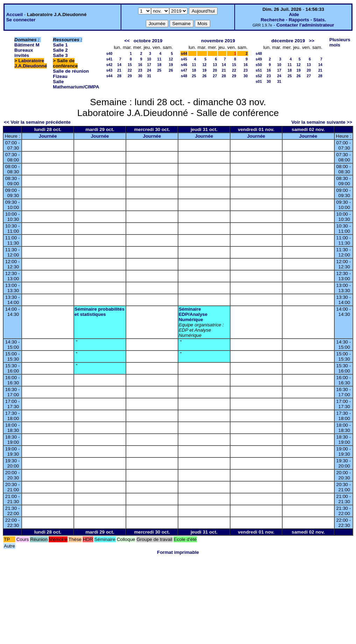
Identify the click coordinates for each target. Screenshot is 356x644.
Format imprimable (178, 552)
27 (215, 76)
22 (130, 70)
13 (215, 65)
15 (130, 65)
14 (119, 65)
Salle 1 (60, 45)
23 (140, 70)
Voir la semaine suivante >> (322, 122)
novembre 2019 (218, 41)
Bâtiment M (27, 45)
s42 (109, 65)
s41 (109, 59)
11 (159, 59)
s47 (184, 70)
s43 (109, 70)
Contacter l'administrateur (305, 25)
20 (215, 70)
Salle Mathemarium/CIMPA (76, 84)
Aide (294, 15)
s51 (259, 70)
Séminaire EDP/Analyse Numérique (193, 314)
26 (171, 70)
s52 (259, 76)
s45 (184, 59)
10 (149, 59)
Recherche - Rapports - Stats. (293, 20)
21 (119, 70)
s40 (109, 53)
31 (149, 76)
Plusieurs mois (340, 42)
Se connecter (21, 20)
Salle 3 (60, 55)
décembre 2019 (288, 41)
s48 (184, 76)
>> (312, 41)
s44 (109, 76)
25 (159, 70)
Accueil (15, 15)
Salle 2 (60, 50)
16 (140, 65)
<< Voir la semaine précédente (37, 122)
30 (140, 76)
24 (149, 70)
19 (171, 65)
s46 (184, 65)
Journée (48, 136)
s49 (259, 59)
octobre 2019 (148, 41)
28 (119, 76)
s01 (259, 81)
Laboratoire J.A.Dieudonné (31, 63)
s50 (259, 65)
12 (171, 59)
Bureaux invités (24, 53)
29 (130, 76)
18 (159, 65)
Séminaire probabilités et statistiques (99, 312)
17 (149, 65)
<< (127, 41)
